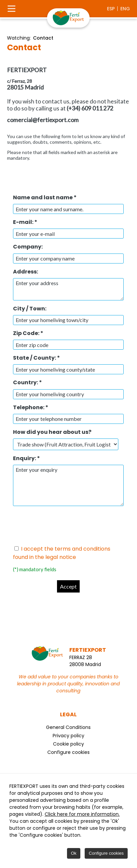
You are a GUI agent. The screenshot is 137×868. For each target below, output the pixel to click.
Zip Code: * (28, 333)
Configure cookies (68, 752)
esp (111, 9)
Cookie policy (68, 744)
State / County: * (36, 358)
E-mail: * (25, 222)
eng (125, 9)
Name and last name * (45, 197)
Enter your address (68, 289)
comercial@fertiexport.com (43, 120)
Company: (28, 247)
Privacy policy (68, 736)
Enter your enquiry (68, 485)
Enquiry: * (26, 458)
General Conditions (68, 727)
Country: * (27, 382)
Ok (74, 853)
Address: (25, 272)
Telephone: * (31, 407)
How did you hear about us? (52, 432)
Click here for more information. (82, 814)
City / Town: (30, 309)
